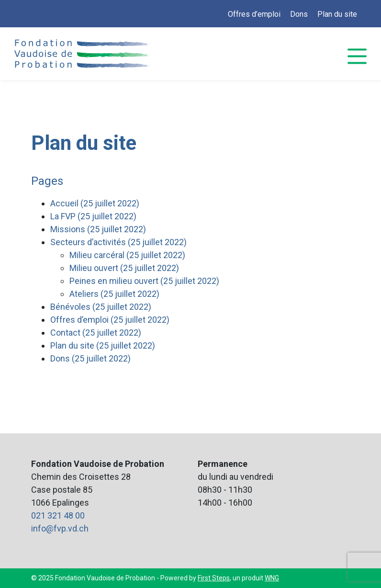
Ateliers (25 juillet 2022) (114, 294)
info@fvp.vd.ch (60, 528)
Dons (299, 14)
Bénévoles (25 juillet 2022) (101, 307)
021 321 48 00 (58, 515)
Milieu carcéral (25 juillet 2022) (127, 255)
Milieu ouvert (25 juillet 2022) (124, 268)
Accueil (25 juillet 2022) (95, 203)
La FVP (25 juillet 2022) (93, 216)
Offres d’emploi (254, 14)
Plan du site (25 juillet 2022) (103, 345)
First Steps (214, 578)
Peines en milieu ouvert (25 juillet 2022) (144, 281)
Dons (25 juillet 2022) (90, 358)
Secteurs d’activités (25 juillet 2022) (118, 242)
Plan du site (337, 14)
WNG (272, 578)
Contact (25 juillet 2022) (96, 333)
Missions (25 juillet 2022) (98, 229)
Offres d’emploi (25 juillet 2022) (110, 320)
